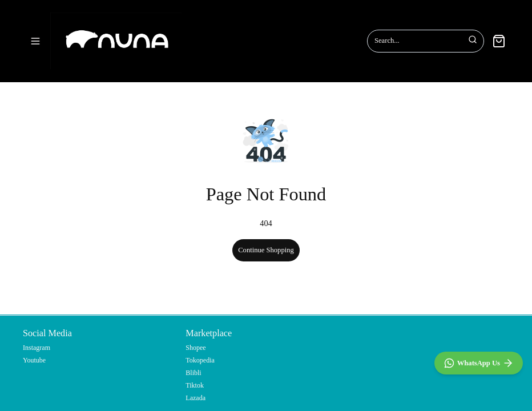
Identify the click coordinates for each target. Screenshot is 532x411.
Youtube (34, 360)
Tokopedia (200, 360)
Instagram (37, 348)
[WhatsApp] (479, 363)
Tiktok (195, 385)
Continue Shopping (266, 239)
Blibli (193, 373)
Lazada (196, 398)
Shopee (196, 348)
